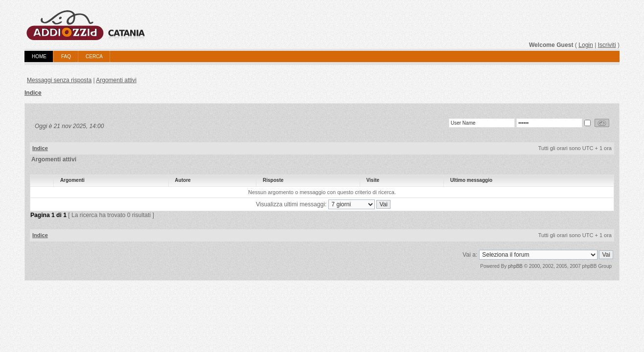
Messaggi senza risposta (59, 80)
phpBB (515, 266)
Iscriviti (607, 45)
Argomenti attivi (116, 80)
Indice (33, 93)
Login (586, 45)
